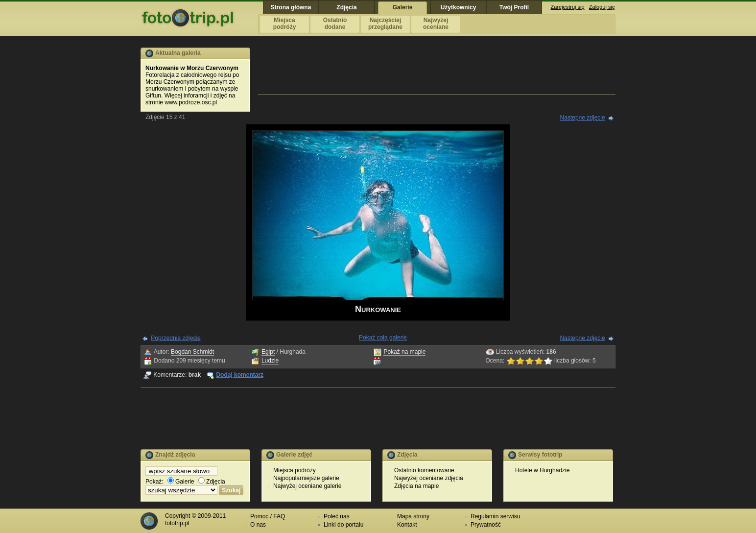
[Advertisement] (437, 70)
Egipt (268, 352)
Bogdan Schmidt (192, 352)
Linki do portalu (343, 525)
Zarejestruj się (568, 7)
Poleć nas (337, 516)
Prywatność (486, 525)
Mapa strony (413, 516)
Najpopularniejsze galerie (306, 478)
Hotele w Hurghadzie (542, 470)
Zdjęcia (212, 482)
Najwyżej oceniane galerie (307, 486)
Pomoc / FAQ (268, 516)
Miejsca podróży (295, 470)
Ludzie (270, 361)
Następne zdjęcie (583, 118)
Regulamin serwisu (495, 516)
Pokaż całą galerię (383, 338)
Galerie (181, 482)
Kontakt (407, 525)
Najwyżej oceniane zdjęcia (429, 478)
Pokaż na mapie (404, 352)
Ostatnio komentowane (424, 470)
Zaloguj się (602, 7)
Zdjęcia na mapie (416, 486)
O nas (258, 525)
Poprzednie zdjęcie (176, 338)
